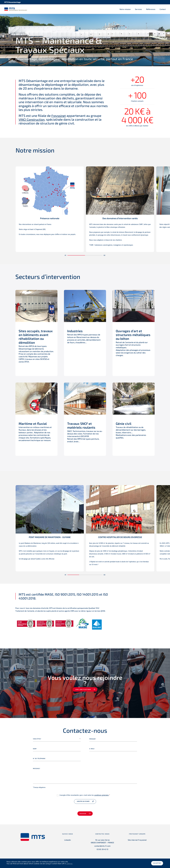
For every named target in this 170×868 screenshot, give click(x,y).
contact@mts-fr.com (102, 846)
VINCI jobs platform (83, 690)
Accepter (157, 863)
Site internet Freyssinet (137, 840)
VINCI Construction (33, 120)
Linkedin (68, 840)
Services (138, 9)
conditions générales (101, 795)
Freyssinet (59, 116)
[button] (76, 256)
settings (69, 864)
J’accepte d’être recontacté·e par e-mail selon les (85, 795)
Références (151, 9)
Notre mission (125, 9)
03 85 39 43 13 (102, 849)
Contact (163, 9)
